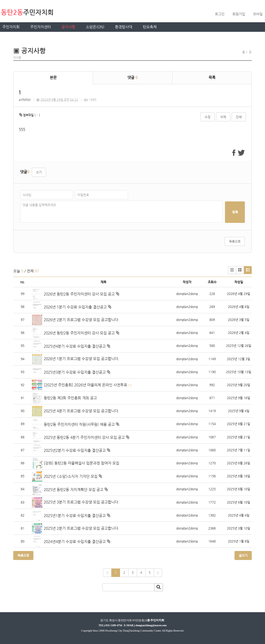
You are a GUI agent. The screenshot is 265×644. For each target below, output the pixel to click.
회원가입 (239, 14)
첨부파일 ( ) (30, 115)
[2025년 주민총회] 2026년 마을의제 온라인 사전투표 (85, 385)
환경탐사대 (124, 27)
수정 (207, 117)
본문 (53, 77)
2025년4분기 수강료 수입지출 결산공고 (75, 346)
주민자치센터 (41, 27)
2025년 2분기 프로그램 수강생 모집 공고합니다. (81, 528)
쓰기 (39, 172)
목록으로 (235, 241)
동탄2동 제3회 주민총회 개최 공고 (70, 398)
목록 (212, 77)
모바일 (258, 14)
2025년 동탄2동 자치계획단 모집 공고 (74, 489)
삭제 (223, 117)
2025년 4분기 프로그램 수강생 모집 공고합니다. (81, 411)
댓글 (132, 77)
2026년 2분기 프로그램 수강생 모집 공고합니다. (81, 320)
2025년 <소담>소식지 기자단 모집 (71, 476)
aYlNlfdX (25, 100)
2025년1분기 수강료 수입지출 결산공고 (75, 515)
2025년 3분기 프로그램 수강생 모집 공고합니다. (81, 502)
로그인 (220, 14)
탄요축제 (150, 27)
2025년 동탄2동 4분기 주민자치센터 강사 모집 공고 (84, 437)
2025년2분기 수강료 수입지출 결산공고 (75, 450)
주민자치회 (11, 27)
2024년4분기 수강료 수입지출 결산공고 (75, 541)
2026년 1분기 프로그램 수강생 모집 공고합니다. (81, 359)
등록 (235, 212)
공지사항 (68, 27)
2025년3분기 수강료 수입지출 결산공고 (75, 372)
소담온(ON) (95, 27)
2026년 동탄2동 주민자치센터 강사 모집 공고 (79, 294)
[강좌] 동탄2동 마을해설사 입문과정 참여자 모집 (81, 463)
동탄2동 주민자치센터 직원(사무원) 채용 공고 (79, 424)
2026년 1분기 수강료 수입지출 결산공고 (75, 307)
